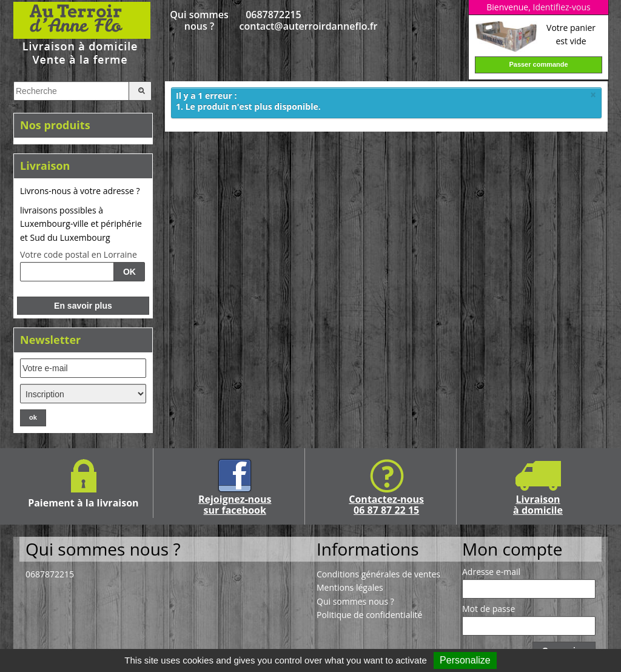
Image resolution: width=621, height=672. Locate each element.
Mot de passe (488, 609)
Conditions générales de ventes (378, 574)
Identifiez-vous (561, 7)
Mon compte (512, 549)
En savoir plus (83, 306)
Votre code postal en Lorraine (79, 255)
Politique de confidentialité (369, 615)
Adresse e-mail (491, 572)
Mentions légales (350, 587)
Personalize (465, 660)
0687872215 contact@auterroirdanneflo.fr (274, 21)
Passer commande (538, 64)
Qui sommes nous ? (199, 21)
